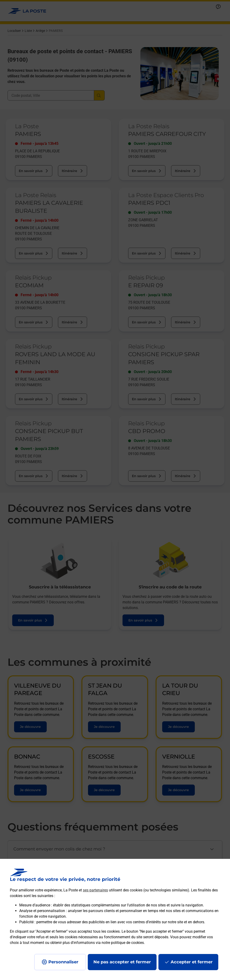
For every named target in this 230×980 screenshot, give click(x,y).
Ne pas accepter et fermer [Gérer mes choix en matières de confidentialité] (122, 962)
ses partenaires (95, 890)
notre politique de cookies (123, 943)
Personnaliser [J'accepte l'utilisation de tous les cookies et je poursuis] (63, 962)
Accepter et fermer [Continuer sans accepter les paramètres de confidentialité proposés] (192, 962)
